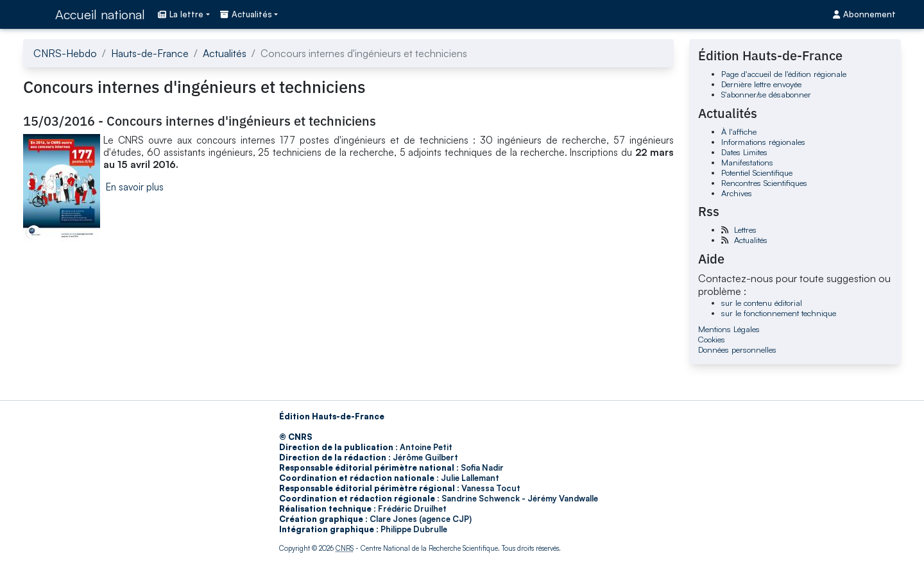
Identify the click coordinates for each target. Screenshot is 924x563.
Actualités (225, 53)
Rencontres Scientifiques (764, 183)
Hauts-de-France (150, 53)
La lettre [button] (181, 14)
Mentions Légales (729, 329)
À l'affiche (739, 131)
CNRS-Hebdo (65, 53)
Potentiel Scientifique (757, 172)
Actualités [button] (246, 14)
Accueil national (100, 14)
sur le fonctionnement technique (779, 313)
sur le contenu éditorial (762, 303)
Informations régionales (763, 142)
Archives (737, 193)
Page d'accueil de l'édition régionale (784, 74)
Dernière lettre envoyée (761, 84)
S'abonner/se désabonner (766, 94)
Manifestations (747, 162)
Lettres (745, 230)
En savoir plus (135, 187)
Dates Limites (744, 152)
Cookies (712, 339)
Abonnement (864, 14)
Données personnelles (737, 349)
